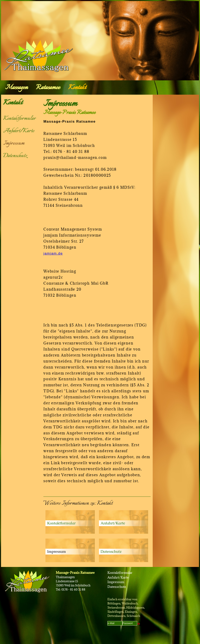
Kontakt (77, 88)
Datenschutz (15, 156)
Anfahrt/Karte (19, 131)
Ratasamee (48, 88)
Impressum (14, 143)
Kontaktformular (19, 118)
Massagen (16, 88)
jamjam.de (53, 253)
